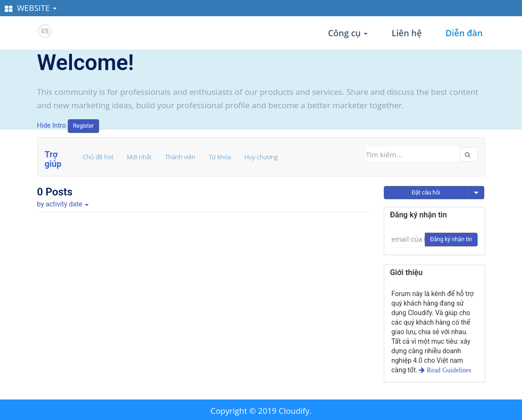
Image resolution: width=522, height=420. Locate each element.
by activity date (63, 204)
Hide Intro (52, 125)
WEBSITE (31, 8)
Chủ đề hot (98, 157)
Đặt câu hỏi (426, 193)
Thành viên (180, 157)
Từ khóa (220, 157)
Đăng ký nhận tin (451, 239)
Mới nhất (139, 157)
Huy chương (261, 157)
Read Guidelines (448, 370)
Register (83, 126)
